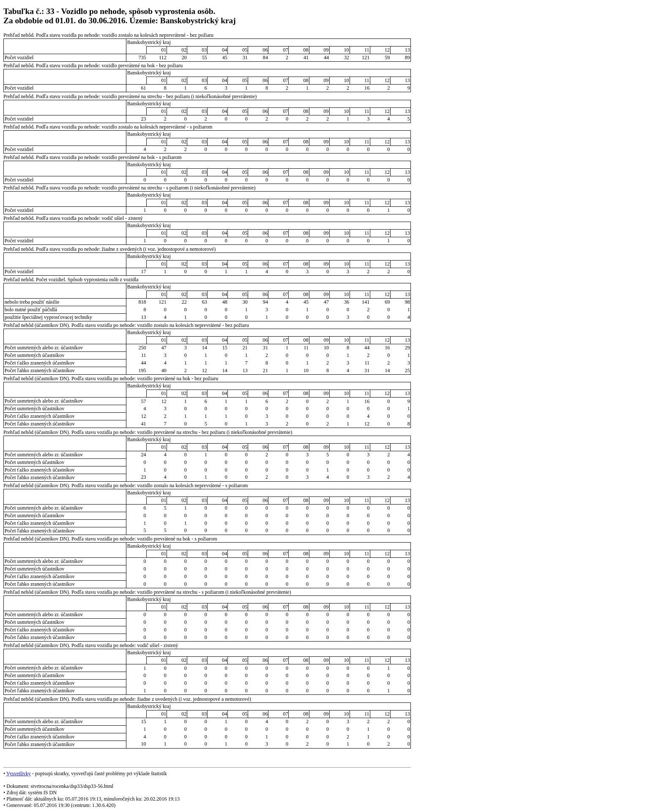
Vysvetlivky (19, 774)
